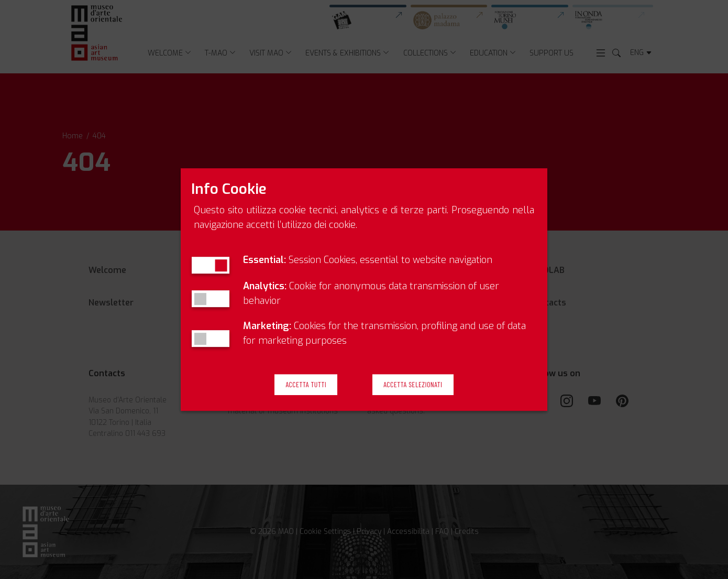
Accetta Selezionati (413, 385)
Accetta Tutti (306, 385)
